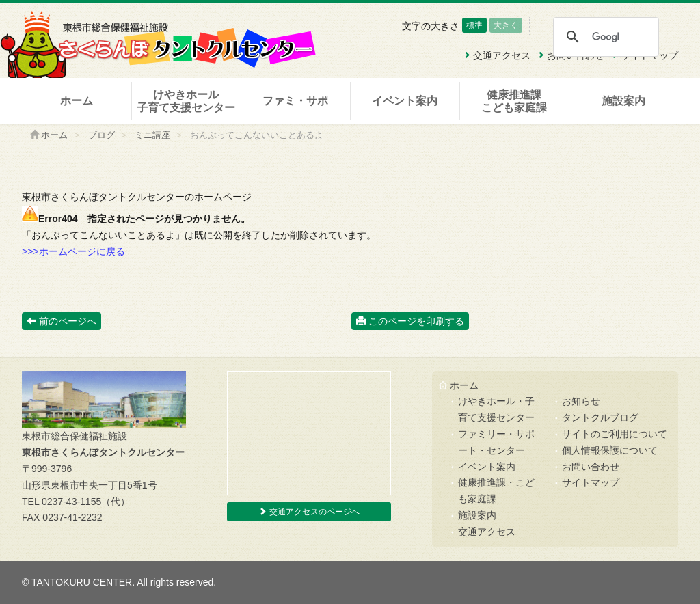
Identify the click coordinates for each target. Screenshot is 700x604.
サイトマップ (591, 482)
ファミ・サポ (295, 101)
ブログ (102, 135)
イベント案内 (405, 101)
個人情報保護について (610, 450)
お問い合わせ (591, 467)
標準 (474, 25)
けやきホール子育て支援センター (186, 101)
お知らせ (581, 401)
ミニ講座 (152, 135)
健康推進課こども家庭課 (514, 101)
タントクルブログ (600, 417)
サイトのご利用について (615, 434)
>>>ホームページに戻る (73, 251)
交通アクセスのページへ (309, 512)
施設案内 (623, 101)
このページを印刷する (410, 321)
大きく (506, 25)
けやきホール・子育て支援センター (496, 409)
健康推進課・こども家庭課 (496, 491)
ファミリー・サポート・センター (496, 442)
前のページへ (62, 321)
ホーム (77, 101)
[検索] (605, 37)
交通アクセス (487, 532)
